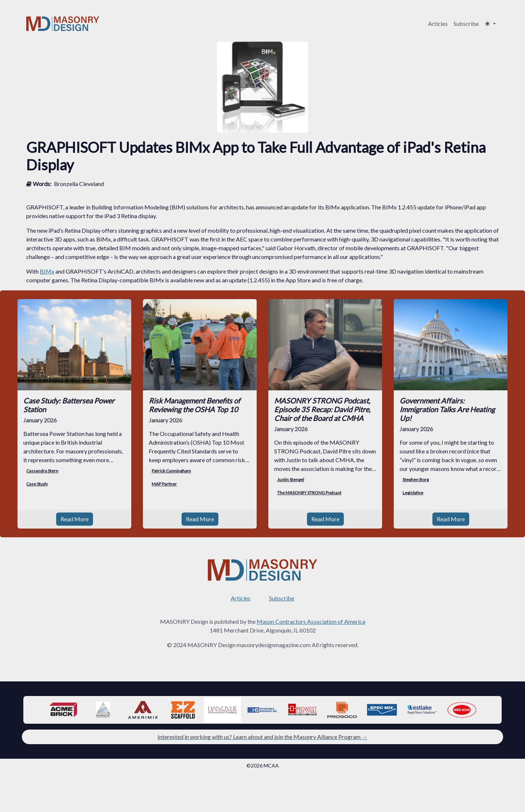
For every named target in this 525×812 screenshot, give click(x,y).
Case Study (37, 484)
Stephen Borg (416, 480)
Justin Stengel (291, 480)
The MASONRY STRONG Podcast (309, 493)
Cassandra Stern (42, 471)
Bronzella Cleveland (79, 184)
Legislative (413, 493)
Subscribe (466, 24)
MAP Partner (164, 484)
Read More (75, 519)
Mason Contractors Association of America (311, 621)
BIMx (47, 271)
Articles (438, 24)
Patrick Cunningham (171, 471)
